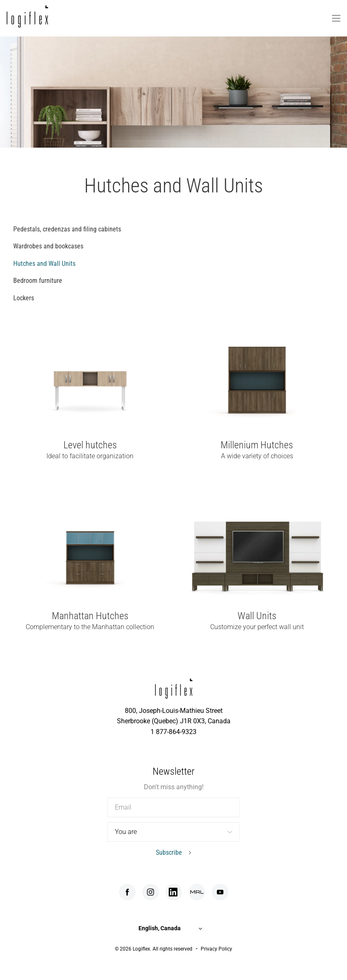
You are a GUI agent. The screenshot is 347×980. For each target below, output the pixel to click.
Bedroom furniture (38, 281)
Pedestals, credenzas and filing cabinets (67, 229)
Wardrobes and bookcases (48, 246)
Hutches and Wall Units (44, 264)
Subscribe (169, 852)
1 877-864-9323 (173, 732)
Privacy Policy (216, 949)
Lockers (24, 298)
